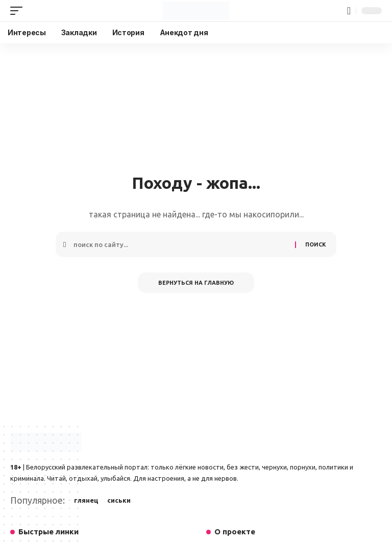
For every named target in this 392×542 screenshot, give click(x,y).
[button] (19, 11)
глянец (86, 500)
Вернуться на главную (196, 283)
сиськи (119, 500)
